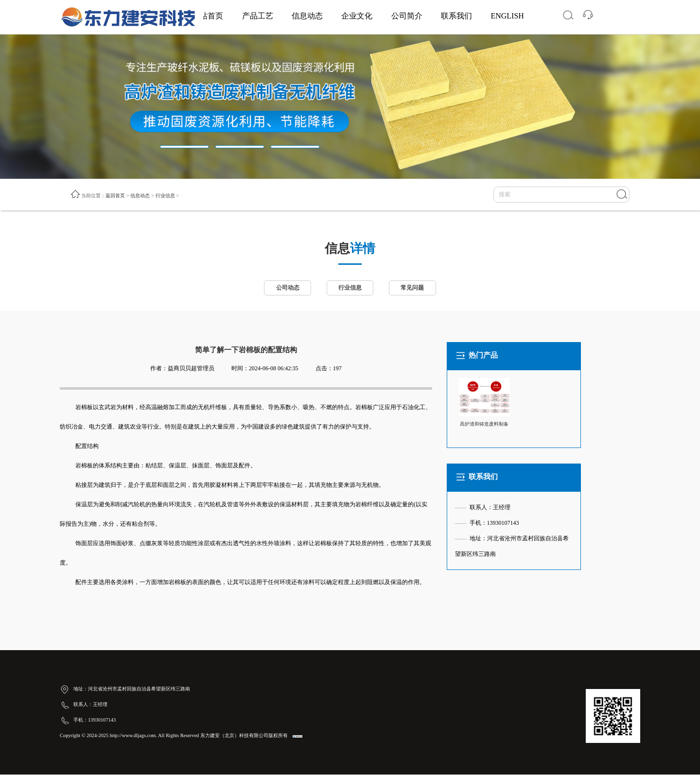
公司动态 (287, 289)
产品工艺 (258, 16)
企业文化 (357, 16)
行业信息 (165, 196)
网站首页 (208, 16)
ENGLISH (507, 16)
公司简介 (407, 16)
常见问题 (413, 289)
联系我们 (456, 16)
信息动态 (307, 16)
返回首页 (115, 196)
